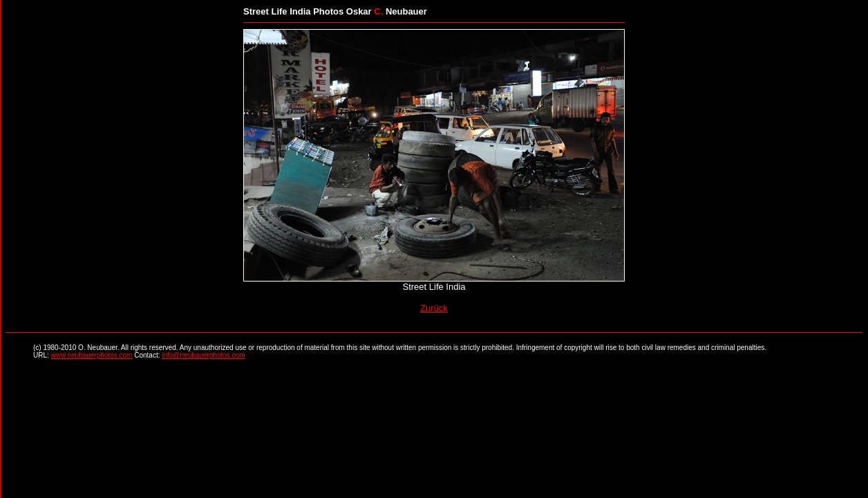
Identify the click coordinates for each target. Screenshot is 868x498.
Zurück (434, 308)
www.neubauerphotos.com (92, 355)
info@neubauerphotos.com (203, 355)
